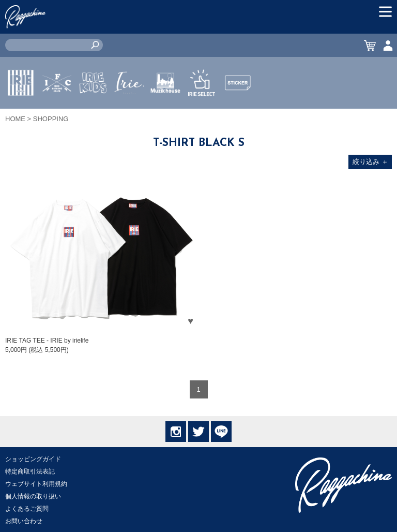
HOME (15, 119)
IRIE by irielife (21, 113)
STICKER (238, 107)
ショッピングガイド (33, 459)
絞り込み (370, 162)
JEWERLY (129, 107)
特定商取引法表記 (30, 471)
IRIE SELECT (202, 113)
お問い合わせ (24, 521)
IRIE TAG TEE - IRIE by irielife (47, 341)
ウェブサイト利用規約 (36, 484)
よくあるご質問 (27, 509)
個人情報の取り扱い (33, 496)
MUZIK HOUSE (166, 113)
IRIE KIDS (93, 113)
